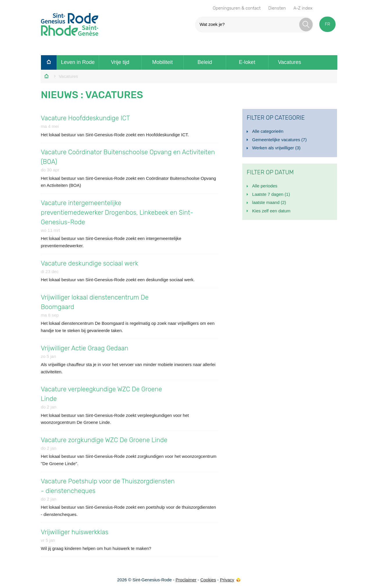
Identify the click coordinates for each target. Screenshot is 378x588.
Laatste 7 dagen (271, 194)
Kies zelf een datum (271, 211)
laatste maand (269, 202)
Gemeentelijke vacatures (280, 140)
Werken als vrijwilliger (276, 148)
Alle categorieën (268, 131)
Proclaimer (186, 580)
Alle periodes (265, 186)
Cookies (208, 580)
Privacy (227, 580)
